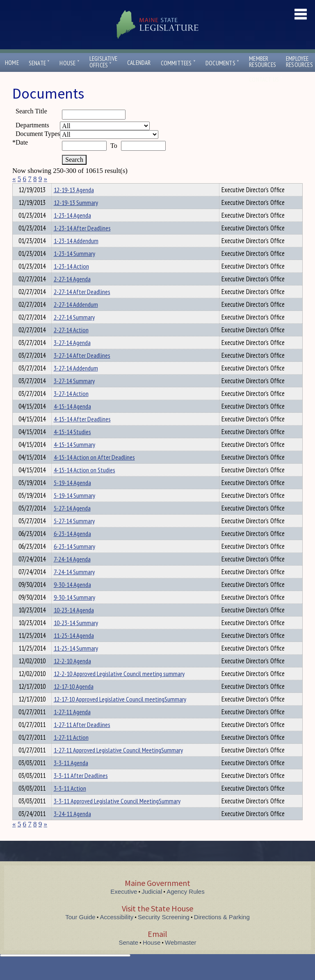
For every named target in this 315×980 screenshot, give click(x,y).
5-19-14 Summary (74, 510)
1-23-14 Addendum (76, 255)
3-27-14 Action (71, 408)
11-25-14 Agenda (74, 650)
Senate (39, 63)
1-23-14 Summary (74, 268)
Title (19, 189)
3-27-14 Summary (74, 396)
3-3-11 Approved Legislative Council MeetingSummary (117, 816)
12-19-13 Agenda (74, 205)
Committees (178, 63)
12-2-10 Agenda (72, 676)
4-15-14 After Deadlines (82, 434)
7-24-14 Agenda (72, 574)
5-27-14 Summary (74, 536)
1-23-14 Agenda (72, 230)
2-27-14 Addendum (76, 319)
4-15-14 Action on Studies (84, 485)
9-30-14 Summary (74, 612)
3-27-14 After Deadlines (82, 370)
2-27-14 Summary (74, 332)
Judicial (152, 906)
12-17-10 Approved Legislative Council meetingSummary (120, 714)
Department (66, 189)
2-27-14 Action (71, 345)
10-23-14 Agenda (74, 625)
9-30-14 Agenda (72, 599)
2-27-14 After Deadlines (82, 306)
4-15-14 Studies (72, 446)
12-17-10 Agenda (74, 701)
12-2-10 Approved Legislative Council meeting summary (119, 688)
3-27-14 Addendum (76, 383)
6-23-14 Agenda (72, 548)
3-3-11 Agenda (71, 778)
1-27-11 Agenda (72, 727)
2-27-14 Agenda (72, 294)
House (69, 63)
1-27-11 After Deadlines (82, 739)
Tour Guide (80, 932)
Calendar (139, 63)
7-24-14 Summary (74, 587)
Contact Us (266, 79)
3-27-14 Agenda (72, 357)
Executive (124, 906)
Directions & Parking (222, 932)
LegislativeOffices (103, 62)
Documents (222, 63)
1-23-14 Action (71, 281)
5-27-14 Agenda (72, 523)
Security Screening (164, 932)
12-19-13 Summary (76, 217)
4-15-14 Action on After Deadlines (94, 472)
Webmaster (180, 957)
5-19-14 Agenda (72, 497)
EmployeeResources (299, 62)
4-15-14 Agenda (72, 421)
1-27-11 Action (71, 752)
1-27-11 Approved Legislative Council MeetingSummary (118, 765)
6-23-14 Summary (74, 561)
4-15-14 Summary (74, 459)
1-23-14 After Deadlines (82, 243)
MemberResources (262, 62)
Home (12, 63)
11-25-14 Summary (76, 663)
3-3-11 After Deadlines (81, 790)
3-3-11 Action (70, 803)
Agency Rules (186, 906)
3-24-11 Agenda (72, 828)
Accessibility (117, 932)
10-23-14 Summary (76, 637)
